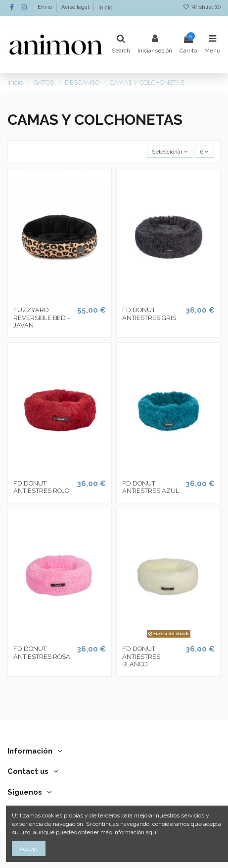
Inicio (105, 8)
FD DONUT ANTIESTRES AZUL (151, 487)
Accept (29, 849)
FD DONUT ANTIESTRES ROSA (42, 653)
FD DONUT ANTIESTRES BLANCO (141, 656)
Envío (46, 8)
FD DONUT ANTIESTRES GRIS (149, 314)
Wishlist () (202, 7)
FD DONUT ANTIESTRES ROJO (41, 487)
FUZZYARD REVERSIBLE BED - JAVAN (42, 318)
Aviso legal (76, 8)
